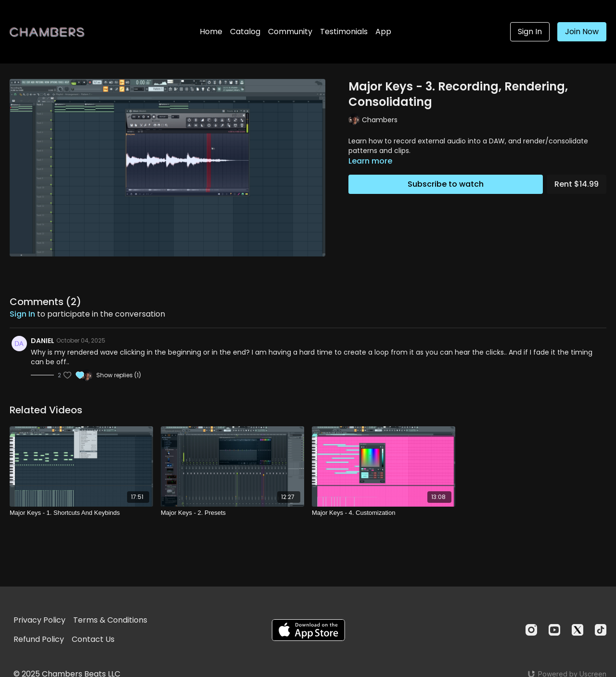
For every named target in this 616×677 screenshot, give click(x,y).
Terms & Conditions (110, 620)
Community (290, 32)
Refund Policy (39, 639)
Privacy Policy (39, 620)
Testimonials (344, 32)
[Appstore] (308, 630)
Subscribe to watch (446, 184)
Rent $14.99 (577, 184)
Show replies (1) (119, 375)
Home (211, 32)
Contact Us (93, 639)
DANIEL (43, 341)
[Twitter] (577, 630)
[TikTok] (601, 630)
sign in (22, 314)
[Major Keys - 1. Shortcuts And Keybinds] (81, 513)
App (383, 32)
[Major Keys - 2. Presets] (232, 513)
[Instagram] (531, 630)
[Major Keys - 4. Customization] (384, 513)
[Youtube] (554, 630)
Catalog (245, 32)
